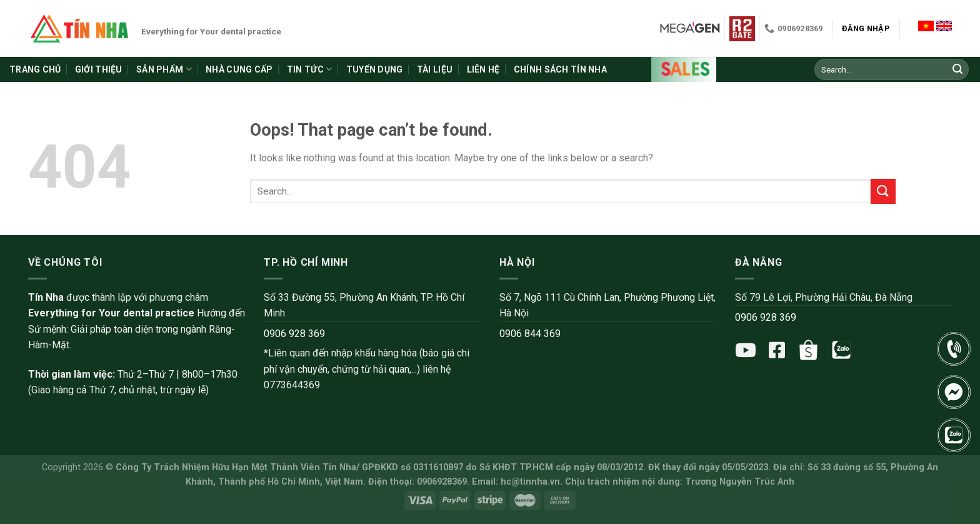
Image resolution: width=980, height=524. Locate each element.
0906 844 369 (530, 334)
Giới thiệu (99, 69)
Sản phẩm (164, 69)
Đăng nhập (866, 28)
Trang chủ (35, 69)
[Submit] (957, 69)
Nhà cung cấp (239, 69)
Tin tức (309, 69)
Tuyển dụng (375, 69)
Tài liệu (435, 69)
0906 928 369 (294, 334)
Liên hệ (483, 69)
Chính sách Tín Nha (560, 69)
